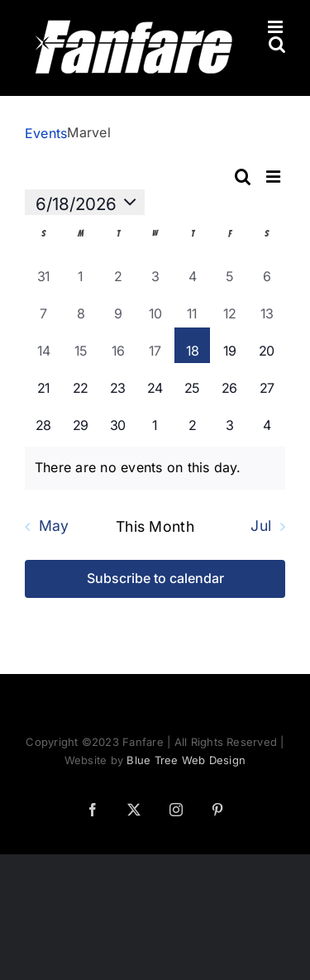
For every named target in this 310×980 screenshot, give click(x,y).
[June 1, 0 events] (81, 271)
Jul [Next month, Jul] (261, 527)
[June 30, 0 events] (118, 420)
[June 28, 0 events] (43, 420)
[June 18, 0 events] (192, 345)
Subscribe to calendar (155, 578)
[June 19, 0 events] (229, 345)
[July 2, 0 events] (192, 420)
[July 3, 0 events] (229, 420)
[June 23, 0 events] (118, 382)
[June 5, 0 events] (229, 271)
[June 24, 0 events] (155, 382)
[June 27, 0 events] (267, 382)
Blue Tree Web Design (186, 760)
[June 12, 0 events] (229, 308)
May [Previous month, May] (54, 527)
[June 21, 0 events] (43, 382)
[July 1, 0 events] (155, 420)
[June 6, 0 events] (267, 271)
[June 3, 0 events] (155, 271)
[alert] (155, 468)
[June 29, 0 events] (81, 420)
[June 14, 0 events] (43, 345)
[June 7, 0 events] (43, 308)
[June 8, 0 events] (81, 308)
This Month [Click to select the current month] (155, 527)
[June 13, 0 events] (267, 308)
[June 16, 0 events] (118, 345)
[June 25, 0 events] (192, 382)
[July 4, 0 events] (267, 420)
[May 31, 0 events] (43, 271)
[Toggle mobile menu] (277, 27)
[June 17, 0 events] (155, 345)
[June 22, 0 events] (81, 382)
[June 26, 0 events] (229, 382)
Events (46, 133)
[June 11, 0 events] (192, 308)
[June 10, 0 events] (155, 308)
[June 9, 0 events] (118, 308)
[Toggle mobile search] (277, 44)
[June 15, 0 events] (81, 345)
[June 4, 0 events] (192, 271)
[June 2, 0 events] (118, 271)
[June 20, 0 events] (267, 345)
